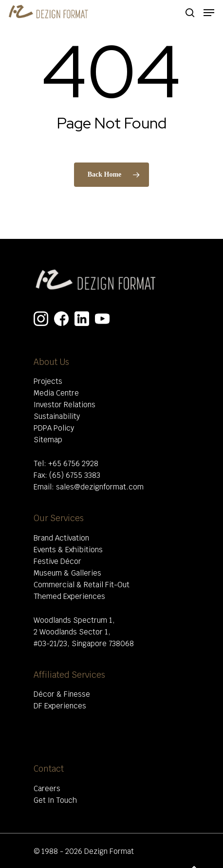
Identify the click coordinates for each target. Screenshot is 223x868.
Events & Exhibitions (68, 550)
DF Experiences (60, 706)
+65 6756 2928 (73, 463)
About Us (51, 362)
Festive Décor (57, 561)
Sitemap (48, 440)
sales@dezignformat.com (100, 487)
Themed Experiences (69, 596)
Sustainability (57, 416)
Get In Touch (55, 800)
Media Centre (56, 393)
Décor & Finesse (62, 694)
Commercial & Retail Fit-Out (82, 585)
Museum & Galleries (67, 573)
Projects (48, 381)
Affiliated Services (69, 675)
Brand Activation (61, 538)
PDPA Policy (54, 428)
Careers (47, 788)
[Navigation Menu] (209, 13)
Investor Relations (65, 405)
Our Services (59, 518)
